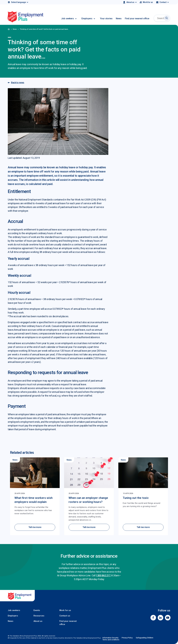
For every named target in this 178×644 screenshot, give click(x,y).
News (119, 19)
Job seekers (68, 19)
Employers (87, 19)
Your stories (106, 19)
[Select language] (18, 2)
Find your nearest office (137, 19)
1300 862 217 (103, 575)
